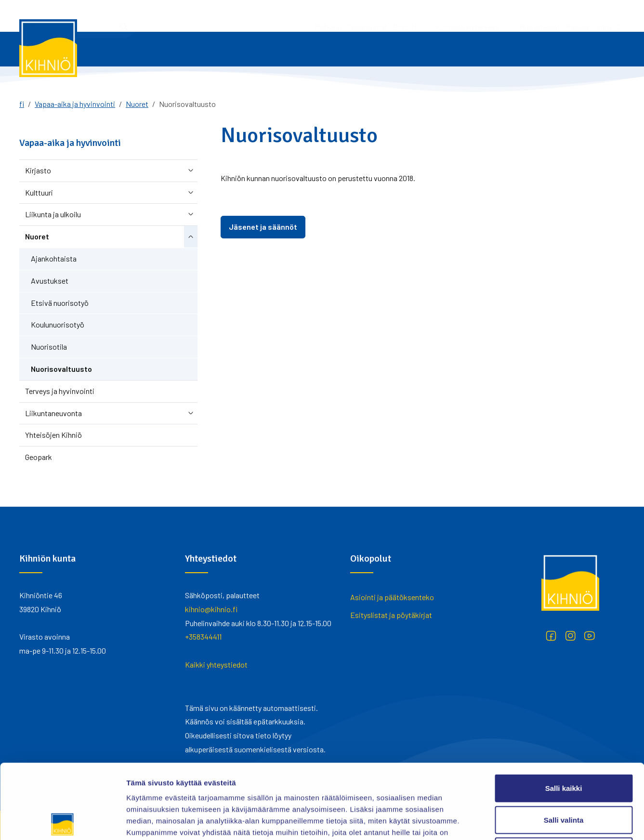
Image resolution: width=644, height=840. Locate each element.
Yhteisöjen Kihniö (53, 435)
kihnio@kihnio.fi (211, 609)
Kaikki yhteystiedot (216, 664)
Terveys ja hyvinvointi (60, 391)
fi (22, 104)
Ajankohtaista (54, 258)
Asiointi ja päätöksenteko (131, 49)
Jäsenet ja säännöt (263, 227)
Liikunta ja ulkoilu (53, 214)
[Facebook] (551, 636)
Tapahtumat (240, 16)
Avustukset (50, 281)
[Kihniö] (48, 48)
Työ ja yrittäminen (221, 49)
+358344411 (203, 637)
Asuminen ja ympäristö (493, 49)
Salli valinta (564, 745)
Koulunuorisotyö (58, 324)
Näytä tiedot (515, 821)
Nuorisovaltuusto (61, 369)
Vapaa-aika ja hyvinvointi (402, 49)
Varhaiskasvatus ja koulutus (308, 49)
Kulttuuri (39, 192)
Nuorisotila (49, 347)
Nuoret (137, 104)
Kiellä (564, 777)
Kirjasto (38, 170)
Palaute (451, 16)
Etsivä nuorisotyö (60, 303)
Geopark (39, 457)
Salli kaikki (564, 714)
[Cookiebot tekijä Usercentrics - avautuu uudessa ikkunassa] (62, 821)
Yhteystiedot (412, 16)
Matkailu (200, 16)
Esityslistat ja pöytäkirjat (391, 615)
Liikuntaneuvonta (53, 413)
